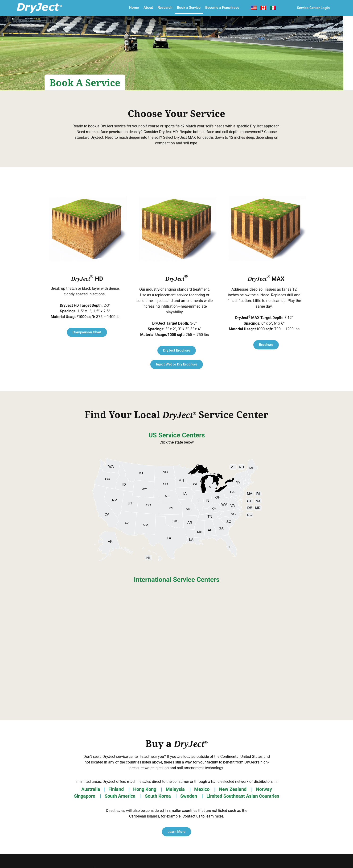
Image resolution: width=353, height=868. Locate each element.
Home (134, 8)
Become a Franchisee (222, 8)
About (148, 8)
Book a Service (189, 8)
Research (165, 8)
